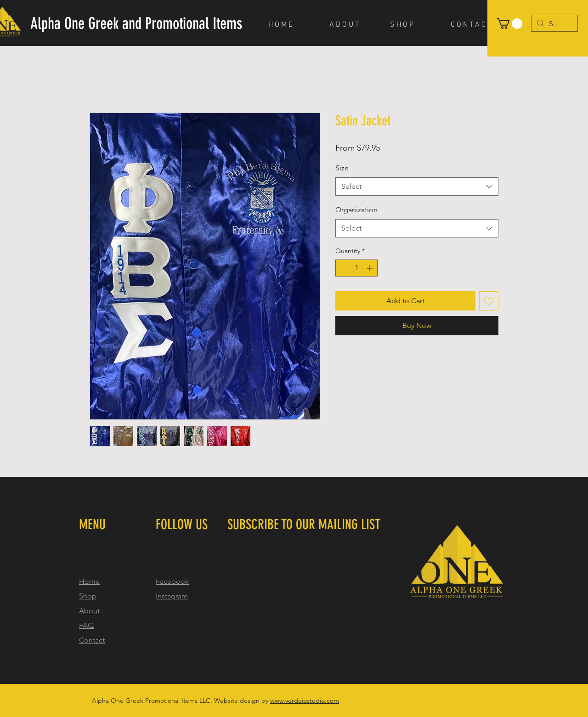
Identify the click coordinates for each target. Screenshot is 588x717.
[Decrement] (342, 268)
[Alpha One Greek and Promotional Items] (136, 24)
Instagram (172, 596)
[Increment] (370, 268)
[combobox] (417, 186)
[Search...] (554, 24)
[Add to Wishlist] (489, 301)
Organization (356, 210)
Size (342, 168)
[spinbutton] (356, 268)
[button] (509, 24)
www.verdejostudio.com (305, 700)
